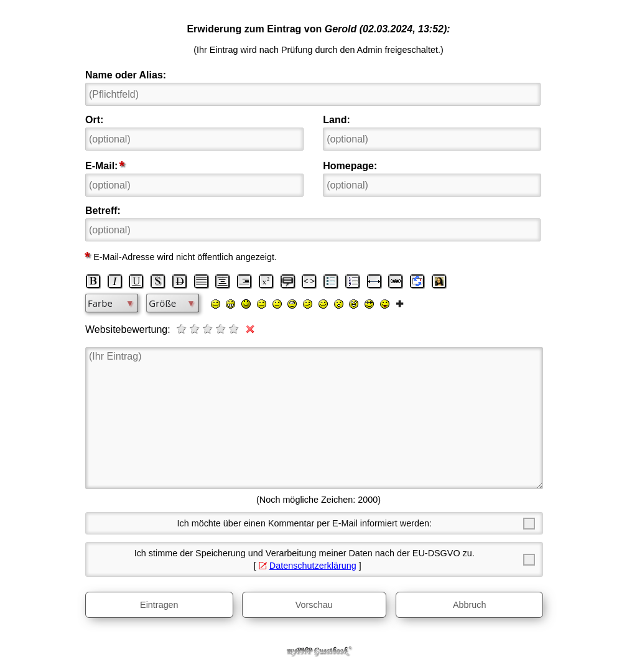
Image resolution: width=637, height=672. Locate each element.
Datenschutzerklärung (313, 566)
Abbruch (470, 605)
